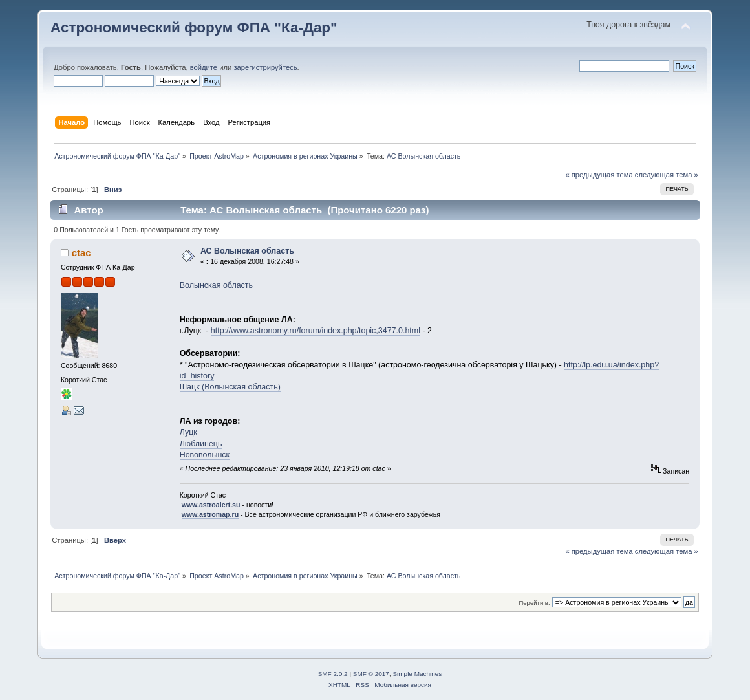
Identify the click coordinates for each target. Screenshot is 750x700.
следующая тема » (667, 175)
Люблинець (201, 444)
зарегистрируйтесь (265, 67)
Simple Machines (417, 674)
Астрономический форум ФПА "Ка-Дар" (194, 27)
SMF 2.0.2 (333, 674)
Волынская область (216, 285)
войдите (204, 67)
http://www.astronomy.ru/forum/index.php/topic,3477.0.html (316, 331)
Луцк (188, 432)
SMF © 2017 (371, 674)
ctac (81, 253)
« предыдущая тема (599, 175)
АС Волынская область (247, 251)
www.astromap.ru (210, 514)
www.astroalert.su (211, 505)
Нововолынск (205, 455)
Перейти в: (534, 603)
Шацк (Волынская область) (230, 387)
